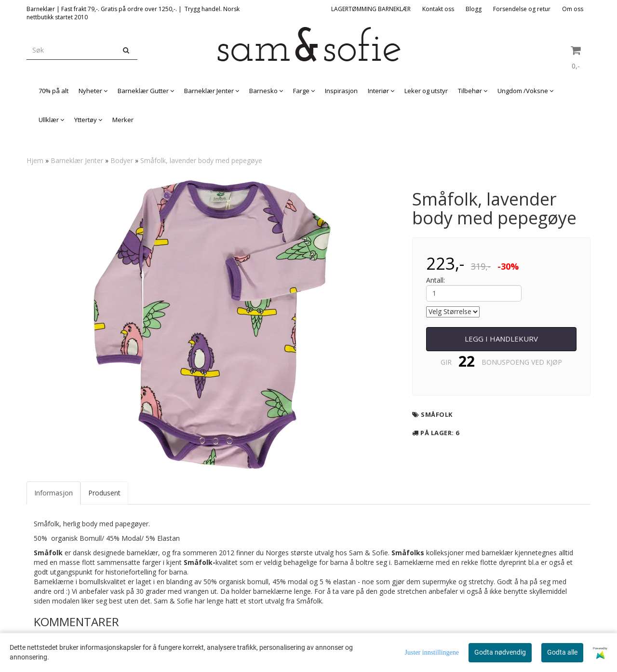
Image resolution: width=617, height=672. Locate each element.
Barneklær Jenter (77, 160)
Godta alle (562, 652)
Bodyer (122, 160)
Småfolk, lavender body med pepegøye (201, 160)
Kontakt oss (438, 9)
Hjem (35, 160)
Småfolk (437, 414)
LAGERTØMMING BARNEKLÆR (371, 9)
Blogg (474, 9)
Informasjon (54, 493)
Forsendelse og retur (522, 9)
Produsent (104, 493)
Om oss (573, 9)
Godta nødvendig (500, 652)
